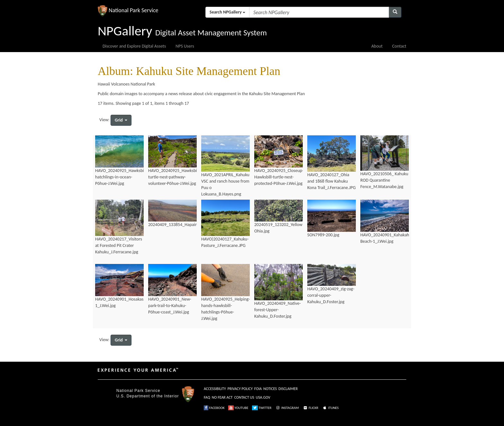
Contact (399, 46)
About (377, 46)
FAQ (207, 397)
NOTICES (270, 389)
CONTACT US (244, 397)
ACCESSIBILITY (215, 389)
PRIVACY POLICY (240, 389)
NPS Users (185, 46)
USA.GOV (263, 397)
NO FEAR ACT (222, 397)
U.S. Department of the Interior (148, 396)
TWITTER (262, 408)
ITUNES (330, 408)
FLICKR (310, 408)
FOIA (258, 389)
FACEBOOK (214, 408)
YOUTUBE (238, 408)
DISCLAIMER (288, 389)
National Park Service (138, 391)
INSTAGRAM (287, 408)
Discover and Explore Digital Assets (134, 46)
